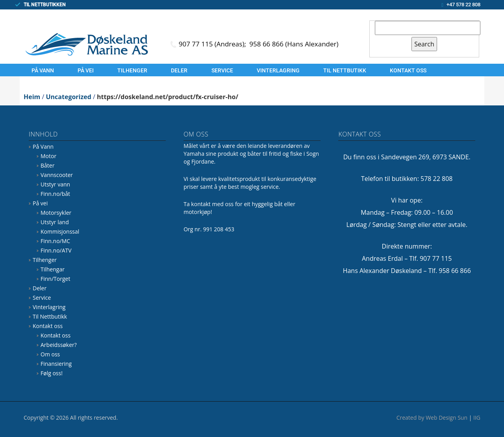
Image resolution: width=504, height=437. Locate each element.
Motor (48, 156)
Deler (179, 70)
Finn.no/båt (55, 194)
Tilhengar (53, 269)
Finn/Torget (55, 279)
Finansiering (56, 364)
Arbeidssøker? (59, 345)
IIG (477, 418)
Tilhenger (132, 70)
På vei (86, 70)
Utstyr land (55, 222)
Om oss (50, 354)
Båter (47, 165)
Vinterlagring (278, 70)
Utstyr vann (55, 184)
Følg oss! (52, 373)
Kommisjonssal (60, 231)
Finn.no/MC (55, 241)
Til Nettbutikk (345, 70)
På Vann (43, 70)
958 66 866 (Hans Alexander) (294, 44)
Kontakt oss (408, 70)
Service (222, 70)
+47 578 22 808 (463, 5)
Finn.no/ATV (56, 250)
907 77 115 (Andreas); (213, 44)
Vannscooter (57, 175)
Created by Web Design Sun (432, 418)
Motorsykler (56, 213)
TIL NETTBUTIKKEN (45, 5)
